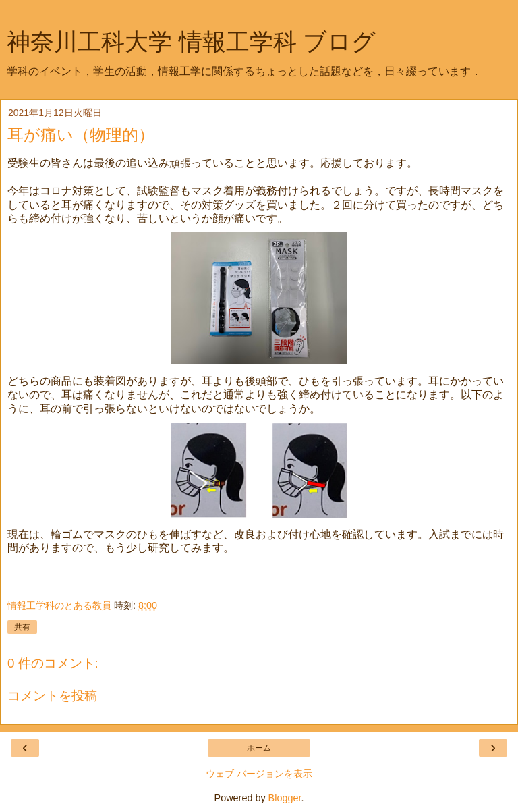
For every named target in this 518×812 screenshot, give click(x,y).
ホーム (259, 748)
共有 (22, 627)
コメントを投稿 (52, 696)
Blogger (285, 798)
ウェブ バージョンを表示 (259, 774)
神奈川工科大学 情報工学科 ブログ (191, 42)
